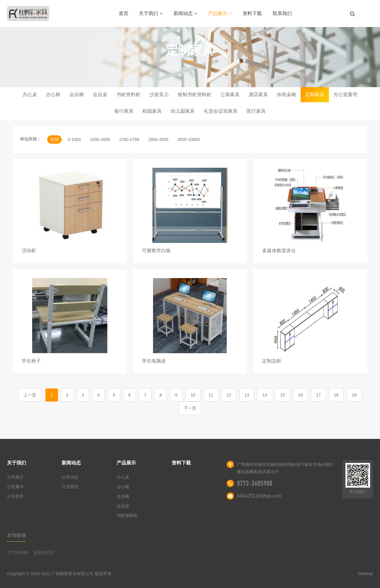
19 (354, 395)
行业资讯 (70, 487)
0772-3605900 (255, 483)
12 (229, 395)
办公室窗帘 (345, 95)
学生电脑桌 (154, 361)
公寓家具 (230, 95)
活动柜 (29, 251)
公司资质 (15, 496)
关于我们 (151, 13)
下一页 (190, 408)
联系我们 (282, 13)
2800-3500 (158, 139)
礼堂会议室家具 (221, 111)
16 (301, 395)
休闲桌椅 (287, 95)
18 (336, 395)
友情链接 (17, 535)
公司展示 (15, 487)
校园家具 (152, 111)
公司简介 (15, 477)
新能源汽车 (44, 553)
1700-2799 (129, 139)
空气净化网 (17, 553)
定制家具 (315, 95)
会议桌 (100, 95)
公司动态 (70, 477)
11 (211, 395)
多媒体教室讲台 (279, 251)
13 (247, 395)
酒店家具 (258, 95)
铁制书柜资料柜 (195, 95)
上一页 (30, 395)
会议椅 (77, 95)
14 (265, 395)
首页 (124, 13)
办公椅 (53, 95)
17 (318, 395)
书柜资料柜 (128, 95)
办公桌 (30, 95)
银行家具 (124, 111)
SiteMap (365, 574)
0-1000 (74, 139)
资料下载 (252, 13)
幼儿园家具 (183, 111)
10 (193, 395)
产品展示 (220, 13)
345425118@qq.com (259, 496)
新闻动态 (185, 13)
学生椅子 (31, 361)
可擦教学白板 (156, 251)
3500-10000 (189, 139)
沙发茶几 (159, 95)
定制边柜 (272, 361)
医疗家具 (256, 111)
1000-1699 (100, 139)
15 (283, 395)
